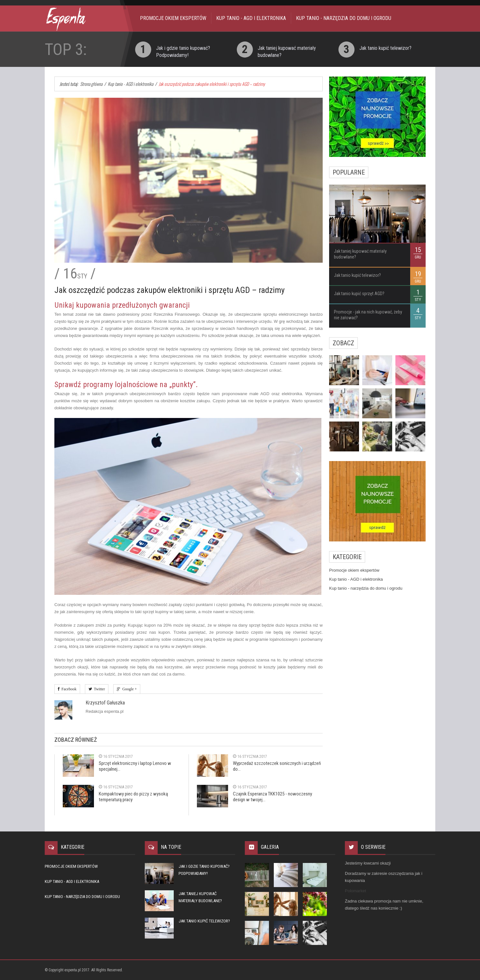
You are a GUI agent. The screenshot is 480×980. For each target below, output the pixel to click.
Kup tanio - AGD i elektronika (251, 18)
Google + (129, 689)
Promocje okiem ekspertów (173, 18)
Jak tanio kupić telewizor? (385, 48)
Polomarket (355, 891)
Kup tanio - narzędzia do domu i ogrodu (344, 18)
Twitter (98, 689)
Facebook (68, 689)
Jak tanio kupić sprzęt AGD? (359, 294)
